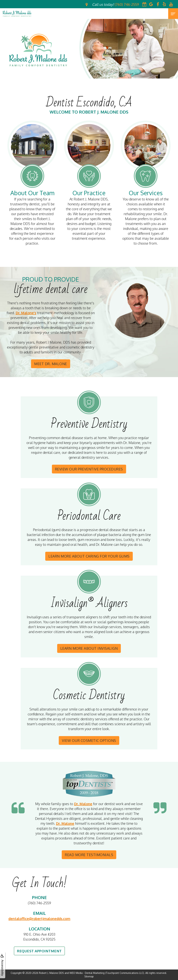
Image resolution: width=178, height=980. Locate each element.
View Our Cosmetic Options (89, 740)
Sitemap (89, 976)
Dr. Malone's (26, 313)
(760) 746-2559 (39, 903)
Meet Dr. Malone (51, 364)
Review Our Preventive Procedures (89, 469)
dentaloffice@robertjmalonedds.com (39, 918)
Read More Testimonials (89, 855)
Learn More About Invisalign (89, 648)
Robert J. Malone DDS (51, 973)
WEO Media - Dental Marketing (87, 973)
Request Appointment (39, 951)
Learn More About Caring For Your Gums (89, 556)
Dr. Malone (83, 804)
